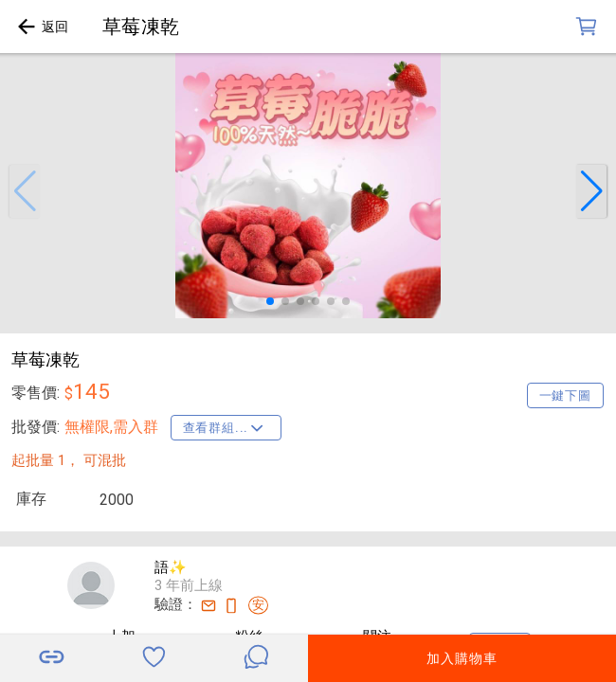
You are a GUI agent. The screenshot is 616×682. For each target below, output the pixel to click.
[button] (25, 191)
